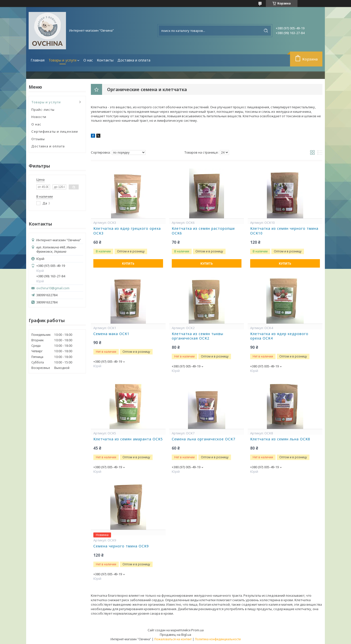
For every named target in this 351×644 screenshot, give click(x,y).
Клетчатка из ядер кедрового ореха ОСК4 (279, 336)
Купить (128, 263)
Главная (38, 60)
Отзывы (38, 139)
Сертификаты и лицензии (55, 131)
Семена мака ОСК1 (111, 334)
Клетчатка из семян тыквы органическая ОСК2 (198, 336)
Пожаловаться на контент (173, 639)
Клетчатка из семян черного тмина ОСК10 (284, 231)
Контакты (105, 60)
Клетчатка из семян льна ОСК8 (280, 439)
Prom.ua (197, 630)
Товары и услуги (62, 60)
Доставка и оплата (134, 60)
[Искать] (266, 31)
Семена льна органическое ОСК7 (204, 439)
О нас (88, 60)
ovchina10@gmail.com (53, 288)
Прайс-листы (43, 110)
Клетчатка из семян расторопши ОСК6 (203, 231)
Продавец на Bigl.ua (175, 635)
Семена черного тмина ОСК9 (121, 546)
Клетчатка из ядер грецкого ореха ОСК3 (127, 231)
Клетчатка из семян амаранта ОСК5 (128, 439)
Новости (39, 117)
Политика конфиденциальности (218, 639)
